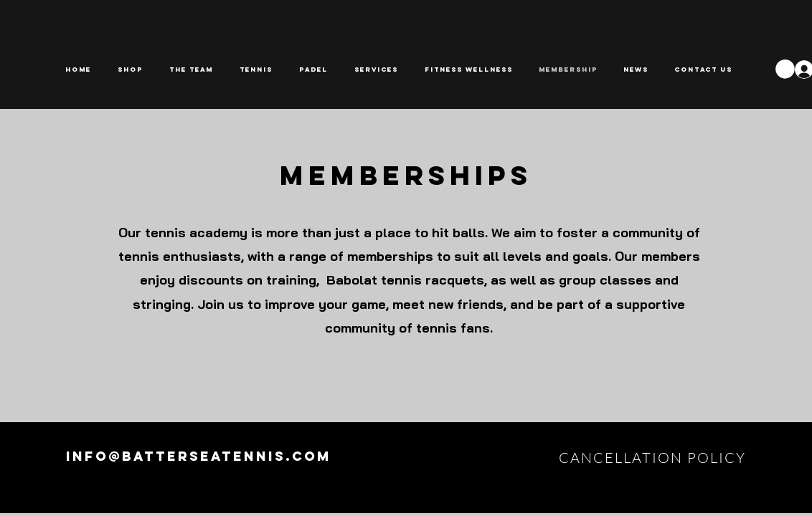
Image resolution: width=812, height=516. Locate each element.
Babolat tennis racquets (405, 280)
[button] (259, 70)
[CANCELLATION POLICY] (654, 458)
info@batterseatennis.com (199, 456)
